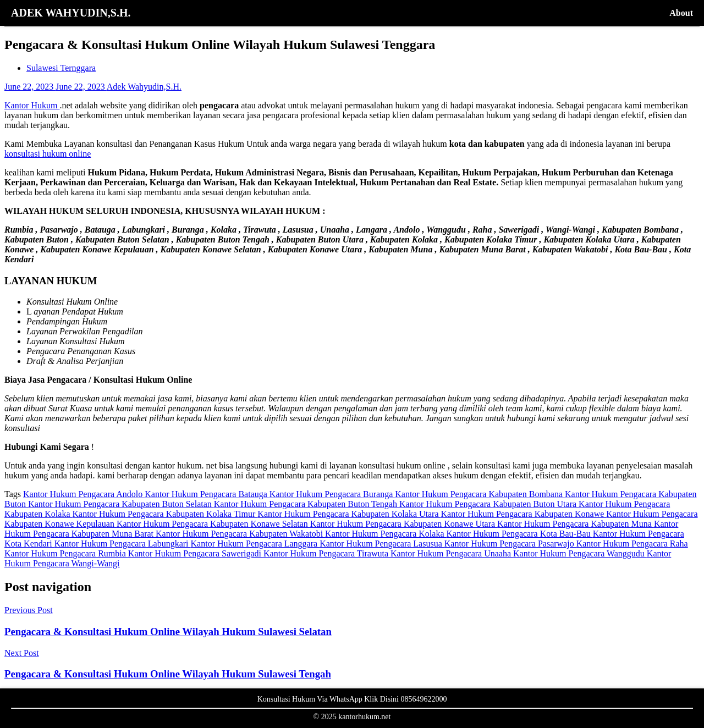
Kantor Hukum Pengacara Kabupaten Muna (576, 524)
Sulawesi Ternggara (61, 68)
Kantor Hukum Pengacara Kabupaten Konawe (524, 514)
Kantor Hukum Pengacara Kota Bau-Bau (519, 534)
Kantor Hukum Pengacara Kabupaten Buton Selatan (121, 504)
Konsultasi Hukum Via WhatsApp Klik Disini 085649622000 (352, 699)
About (681, 13)
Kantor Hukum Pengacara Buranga (332, 494)
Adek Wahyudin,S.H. (144, 87)
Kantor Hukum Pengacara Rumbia (66, 553)
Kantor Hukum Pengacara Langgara (255, 544)
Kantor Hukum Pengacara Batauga (207, 494)
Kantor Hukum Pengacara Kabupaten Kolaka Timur (165, 514)
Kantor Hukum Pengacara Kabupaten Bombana (480, 494)
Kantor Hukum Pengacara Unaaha (452, 553)
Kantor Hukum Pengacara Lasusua (382, 544)
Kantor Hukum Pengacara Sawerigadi (196, 553)
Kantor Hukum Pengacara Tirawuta (327, 553)
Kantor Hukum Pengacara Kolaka (386, 534)
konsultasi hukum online (48, 154)
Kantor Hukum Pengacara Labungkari (123, 544)
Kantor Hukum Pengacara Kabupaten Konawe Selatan (213, 524)
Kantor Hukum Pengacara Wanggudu (580, 553)
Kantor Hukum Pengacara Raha (632, 544)
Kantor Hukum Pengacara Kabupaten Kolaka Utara (349, 514)
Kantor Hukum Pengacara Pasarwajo (510, 544)
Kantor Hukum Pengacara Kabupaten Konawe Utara (404, 524)
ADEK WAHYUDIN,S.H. (71, 13)
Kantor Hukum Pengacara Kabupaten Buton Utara (489, 504)
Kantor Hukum (32, 105)
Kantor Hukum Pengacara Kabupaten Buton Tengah (307, 504)
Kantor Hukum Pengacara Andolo (84, 494)
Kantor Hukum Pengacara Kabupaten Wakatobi (240, 534)
